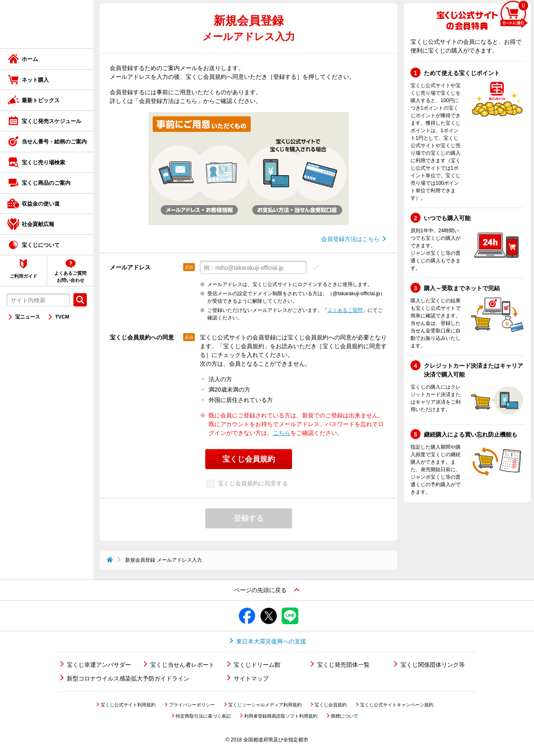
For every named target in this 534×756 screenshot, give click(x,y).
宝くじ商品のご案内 (46, 183)
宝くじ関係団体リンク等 (433, 665)
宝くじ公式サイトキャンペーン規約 (397, 705)
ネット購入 (35, 80)
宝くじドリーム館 (257, 665)
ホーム (30, 59)
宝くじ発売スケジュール (52, 121)
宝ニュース (28, 317)
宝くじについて (41, 245)
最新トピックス (41, 100)
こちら (282, 433)
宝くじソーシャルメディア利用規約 (265, 705)
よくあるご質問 (345, 310)
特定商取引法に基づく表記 (203, 716)
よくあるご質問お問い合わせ (70, 277)
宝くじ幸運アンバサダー (99, 665)
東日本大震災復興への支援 (271, 641)
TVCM (62, 317)
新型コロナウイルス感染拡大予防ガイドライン (128, 678)
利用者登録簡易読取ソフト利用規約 (281, 716)
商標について (345, 716)
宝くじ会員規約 (331, 705)
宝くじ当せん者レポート (182, 665)
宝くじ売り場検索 (43, 162)
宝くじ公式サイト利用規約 (128, 705)
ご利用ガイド (23, 276)
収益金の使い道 (41, 204)
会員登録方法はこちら (350, 239)
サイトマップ (251, 678)
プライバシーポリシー (192, 705)
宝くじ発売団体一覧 (343, 665)
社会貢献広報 (38, 224)
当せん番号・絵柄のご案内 (54, 142)
